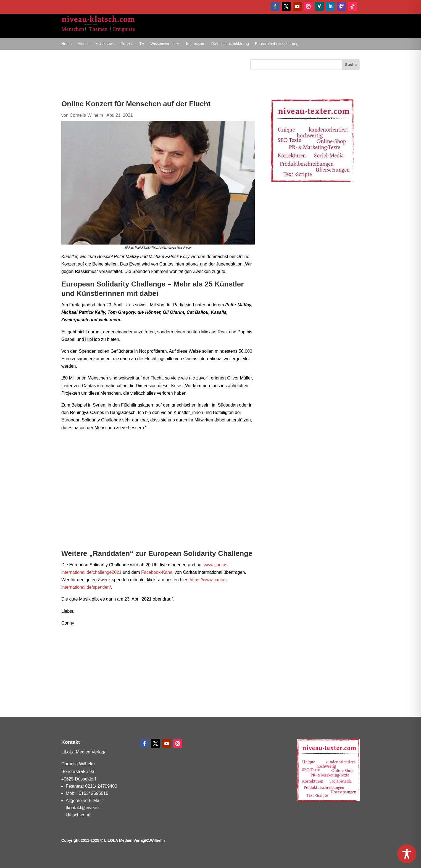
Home (66, 44)
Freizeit (127, 44)
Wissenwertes (162, 44)
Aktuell (83, 44)
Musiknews (105, 44)
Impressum (196, 44)
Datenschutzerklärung (230, 44)
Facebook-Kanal (157, 572)
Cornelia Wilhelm (86, 115)
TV (142, 44)
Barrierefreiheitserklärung (277, 44)
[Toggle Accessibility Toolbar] (407, 854)
